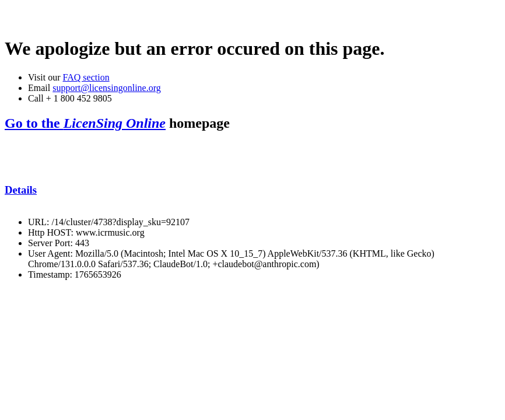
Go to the (85, 123)
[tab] (253, 190)
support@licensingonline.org (107, 88)
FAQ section (86, 77)
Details (21, 190)
